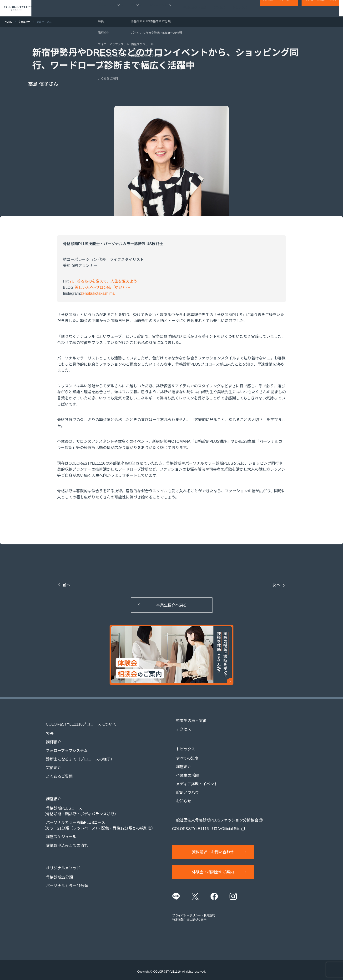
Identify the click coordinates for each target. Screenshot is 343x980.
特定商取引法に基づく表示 (189, 916)
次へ (276, 585)
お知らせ (180, 797)
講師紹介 (50, 738)
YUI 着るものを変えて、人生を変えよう (103, 281)
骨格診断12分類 (56, 864)
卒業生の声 (24, 22)
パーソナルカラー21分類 (63, 873)
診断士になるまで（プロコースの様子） (76, 755)
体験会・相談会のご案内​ (320, 9)
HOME (8, 22)
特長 (46, 729)
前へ (67, 585)
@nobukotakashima (98, 293)
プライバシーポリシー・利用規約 (194, 912)
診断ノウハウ (184, 788)
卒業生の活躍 (184, 771)
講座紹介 (180, 763)
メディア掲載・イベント (193, 780)
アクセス (220, 8)
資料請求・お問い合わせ (279, 9)
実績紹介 (50, 764)
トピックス (240, 8)
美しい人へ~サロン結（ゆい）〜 (102, 287)
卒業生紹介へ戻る (171, 605)
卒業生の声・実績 (195, 8)
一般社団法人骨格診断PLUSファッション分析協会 (215, 816)
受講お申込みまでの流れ (63, 837)
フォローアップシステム (63, 746)
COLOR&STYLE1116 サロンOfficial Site (206, 824)
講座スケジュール (57, 828)
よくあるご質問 (55, 772)
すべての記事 (183, 754)
